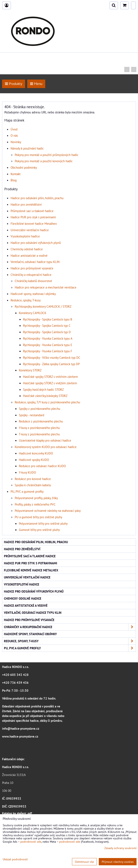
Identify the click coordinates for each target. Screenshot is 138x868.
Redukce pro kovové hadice (33, 479)
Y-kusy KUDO (27, 472)
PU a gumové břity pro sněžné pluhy (38, 517)
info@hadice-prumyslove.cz (21, 728)
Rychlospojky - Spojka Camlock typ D (47, 332)
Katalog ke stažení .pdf (17, 813)
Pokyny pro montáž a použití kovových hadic (44, 161)
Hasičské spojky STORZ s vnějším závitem (50, 383)
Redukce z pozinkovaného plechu (41, 421)
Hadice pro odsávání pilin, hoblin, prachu (37, 198)
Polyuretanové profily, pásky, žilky (36, 498)
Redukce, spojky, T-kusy (26, 300)
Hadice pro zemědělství (26, 204)
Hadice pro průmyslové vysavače (32, 268)
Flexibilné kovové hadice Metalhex (34, 223)
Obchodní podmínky (24, 167)
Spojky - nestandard (32, 415)
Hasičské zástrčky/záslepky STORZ (45, 396)
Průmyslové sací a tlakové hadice (32, 211)
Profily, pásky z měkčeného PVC (35, 504)
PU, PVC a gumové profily (27, 491)
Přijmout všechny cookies (118, 862)
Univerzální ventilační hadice (30, 230)
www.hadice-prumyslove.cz (20, 736)
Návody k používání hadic (27, 148)
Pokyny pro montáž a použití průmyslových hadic (47, 155)
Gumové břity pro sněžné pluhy (39, 530)
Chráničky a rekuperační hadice (31, 275)
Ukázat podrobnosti (15, 859)
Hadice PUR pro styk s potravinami (33, 217)
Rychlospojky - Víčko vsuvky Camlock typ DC (52, 357)
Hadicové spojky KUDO (34, 460)
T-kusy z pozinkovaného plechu (39, 434)
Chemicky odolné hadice (27, 249)
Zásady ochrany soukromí (120, 848)
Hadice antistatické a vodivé (29, 255)
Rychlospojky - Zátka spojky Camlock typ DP (51, 364)
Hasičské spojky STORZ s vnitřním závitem (50, 377)
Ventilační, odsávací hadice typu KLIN (35, 262)
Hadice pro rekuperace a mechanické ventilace (46, 287)
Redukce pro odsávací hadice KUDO (42, 466)
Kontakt (16, 174)
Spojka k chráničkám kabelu (33, 485)
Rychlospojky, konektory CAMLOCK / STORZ (43, 306)
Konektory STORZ (30, 370)
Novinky (16, 142)
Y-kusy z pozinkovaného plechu (39, 428)
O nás (14, 135)
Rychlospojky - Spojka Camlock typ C (47, 325)
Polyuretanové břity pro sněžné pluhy (43, 523)
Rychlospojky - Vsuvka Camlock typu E (48, 345)
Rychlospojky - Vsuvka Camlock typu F (48, 351)
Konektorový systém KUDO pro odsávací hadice (46, 447)
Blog (14, 180)
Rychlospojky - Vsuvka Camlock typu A (48, 338)
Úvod (14, 129)
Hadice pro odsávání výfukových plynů (36, 243)
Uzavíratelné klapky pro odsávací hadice (45, 440)
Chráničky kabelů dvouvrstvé (33, 281)
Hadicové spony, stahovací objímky (33, 294)
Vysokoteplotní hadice (25, 236)
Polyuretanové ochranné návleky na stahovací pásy (48, 511)
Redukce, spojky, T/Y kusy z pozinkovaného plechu (47, 402)
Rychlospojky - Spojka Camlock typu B (48, 319)
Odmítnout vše (84, 862)
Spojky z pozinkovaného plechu (40, 409)
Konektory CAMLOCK (33, 313)
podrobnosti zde (31, 842)
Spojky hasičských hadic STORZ (43, 389)
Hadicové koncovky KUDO (36, 453)
